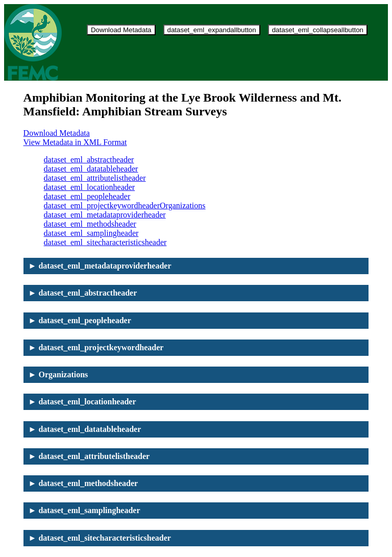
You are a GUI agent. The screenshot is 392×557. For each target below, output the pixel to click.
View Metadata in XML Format (75, 142)
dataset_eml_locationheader (90, 187)
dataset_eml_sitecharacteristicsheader (105, 242)
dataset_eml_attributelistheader (95, 178)
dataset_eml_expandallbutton (212, 30)
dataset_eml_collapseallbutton (318, 30)
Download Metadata (121, 30)
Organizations (182, 205)
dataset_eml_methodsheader (90, 224)
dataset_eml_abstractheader (89, 160)
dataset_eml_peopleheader (87, 196)
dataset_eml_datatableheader (91, 169)
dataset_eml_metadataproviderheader (105, 215)
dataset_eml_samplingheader (91, 233)
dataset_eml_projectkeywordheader (102, 205)
